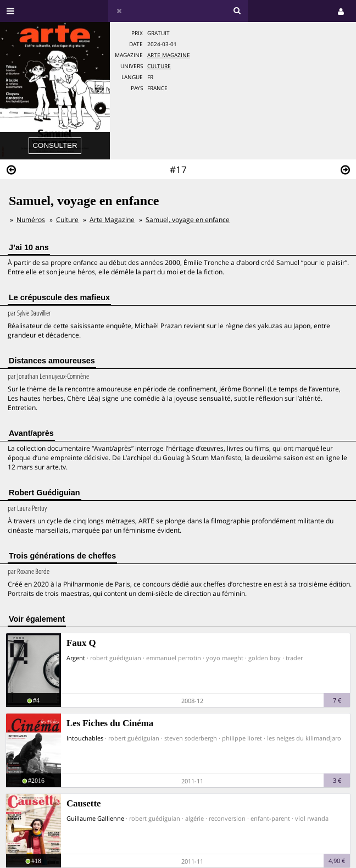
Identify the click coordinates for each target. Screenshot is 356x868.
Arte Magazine (169, 55)
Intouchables (85, 738)
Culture (159, 66)
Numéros (31, 220)
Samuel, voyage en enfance (188, 220)
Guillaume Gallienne (95, 818)
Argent (76, 658)
